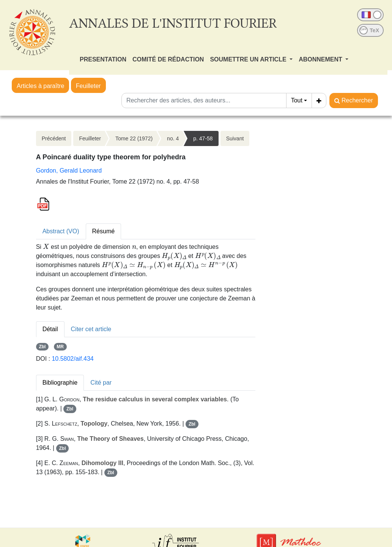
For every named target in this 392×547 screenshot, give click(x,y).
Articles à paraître (40, 86)
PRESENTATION (103, 59)
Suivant (235, 138)
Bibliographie (60, 383)
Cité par (101, 383)
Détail (50, 329)
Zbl (42, 347)
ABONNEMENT (321, 59)
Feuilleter (88, 86)
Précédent (54, 138)
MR (60, 347)
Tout (297, 100)
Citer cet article (91, 329)
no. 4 (173, 138)
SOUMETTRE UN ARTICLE (249, 59)
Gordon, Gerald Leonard (69, 171)
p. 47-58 (203, 138)
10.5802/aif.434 (72, 359)
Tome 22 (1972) (134, 138)
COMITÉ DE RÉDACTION (168, 59)
